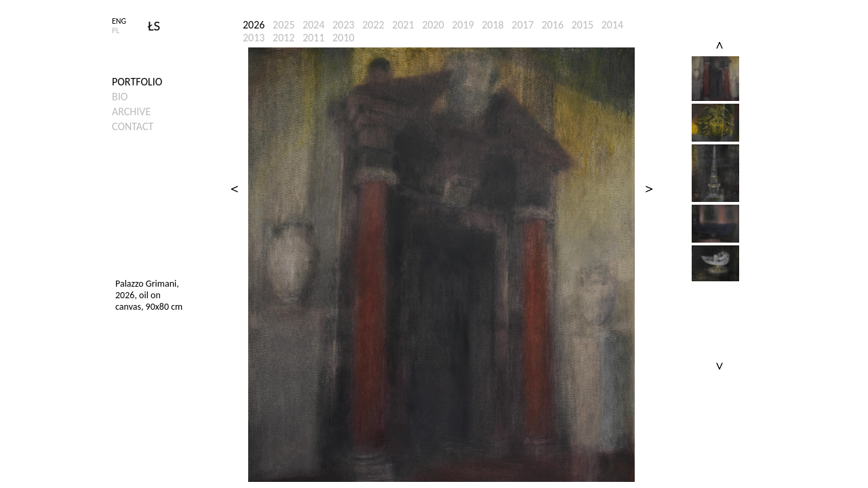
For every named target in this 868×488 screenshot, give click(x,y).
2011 (313, 38)
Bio (120, 97)
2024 (313, 25)
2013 (254, 38)
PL (116, 30)
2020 (433, 25)
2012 (283, 38)
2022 (373, 25)
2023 (343, 25)
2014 (612, 25)
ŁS (154, 26)
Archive (131, 111)
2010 (343, 38)
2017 (523, 25)
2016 (553, 25)
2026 (254, 25)
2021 (403, 25)
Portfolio (137, 82)
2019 (462, 25)
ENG (119, 21)
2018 (493, 25)
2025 (283, 25)
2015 (583, 25)
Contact (133, 126)
